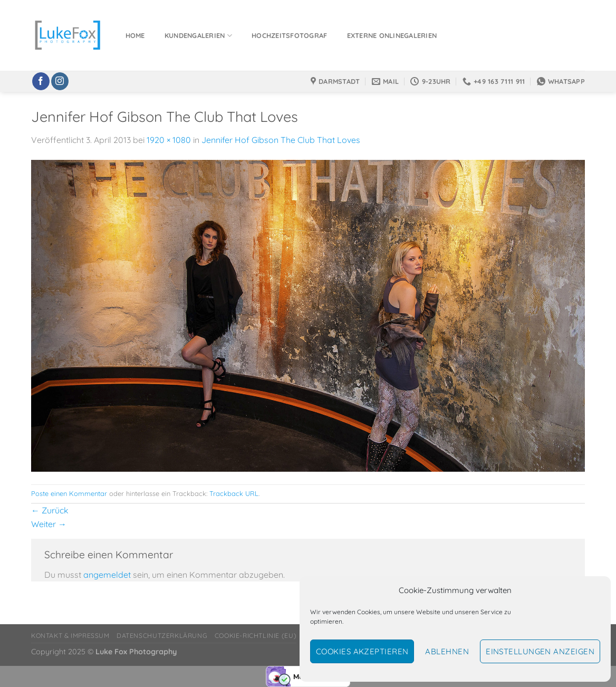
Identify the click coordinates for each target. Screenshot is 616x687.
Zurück (50, 510)
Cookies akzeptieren (362, 651)
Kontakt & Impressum (70, 636)
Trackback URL (234, 493)
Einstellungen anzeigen (540, 651)
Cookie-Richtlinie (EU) (256, 636)
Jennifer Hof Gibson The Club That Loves (281, 140)
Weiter (49, 524)
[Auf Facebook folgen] (41, 81)
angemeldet (107, 575)
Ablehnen (447, 651)
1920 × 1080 (169, 140)
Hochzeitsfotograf (289, 35)
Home (135, 35)
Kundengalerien (198, 36)
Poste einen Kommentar (69, 493)
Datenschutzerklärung (162, 636)
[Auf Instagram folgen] (60, 81)
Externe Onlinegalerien (392, 35)
